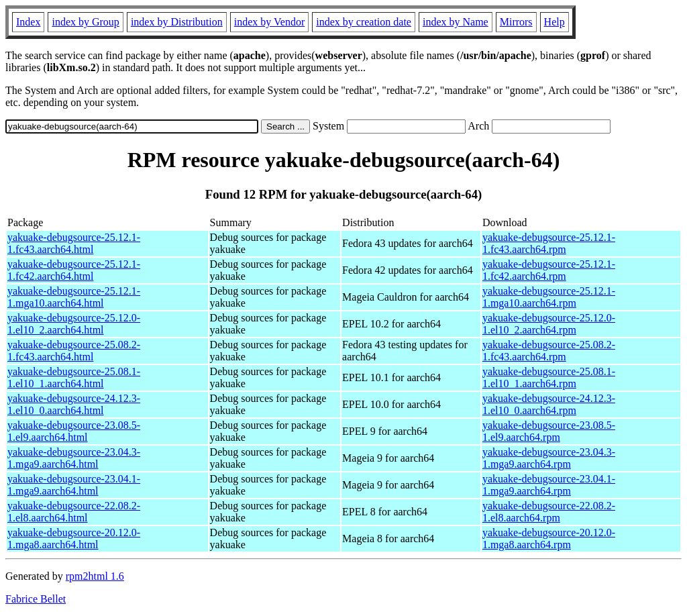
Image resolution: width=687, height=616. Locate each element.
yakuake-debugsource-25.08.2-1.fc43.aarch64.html (74, 351)
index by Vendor (269, 22)
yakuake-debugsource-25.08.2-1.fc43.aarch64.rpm (549, 351)
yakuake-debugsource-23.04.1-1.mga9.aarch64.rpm (549, 485)
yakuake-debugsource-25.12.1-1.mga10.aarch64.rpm (549, 297)
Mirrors (516, 22)
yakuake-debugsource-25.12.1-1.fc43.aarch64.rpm (549, 243)
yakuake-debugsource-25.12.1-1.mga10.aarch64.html (74, 297)
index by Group (85, 22)
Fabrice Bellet (36, 599)
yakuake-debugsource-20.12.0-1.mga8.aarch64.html (74, 538)
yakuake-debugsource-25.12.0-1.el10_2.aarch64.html (74, 324)
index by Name (456, 22)
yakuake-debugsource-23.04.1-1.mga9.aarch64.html (74, 485)
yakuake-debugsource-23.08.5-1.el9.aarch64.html (74, 431)
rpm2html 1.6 (95, 576)
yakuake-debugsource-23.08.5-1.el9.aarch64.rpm (549, 431)
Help (554, 22)
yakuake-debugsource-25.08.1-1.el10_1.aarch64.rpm (549, 377)
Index (28, 22)
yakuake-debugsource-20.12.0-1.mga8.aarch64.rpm (549, 538)
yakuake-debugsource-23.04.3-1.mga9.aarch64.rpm (549, 458)
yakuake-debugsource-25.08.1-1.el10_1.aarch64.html (74, 377)
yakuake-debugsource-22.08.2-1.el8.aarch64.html (74, 512)
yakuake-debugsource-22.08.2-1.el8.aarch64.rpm (549, 512)
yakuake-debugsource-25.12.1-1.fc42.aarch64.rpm (549, 270)
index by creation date (364, 22)
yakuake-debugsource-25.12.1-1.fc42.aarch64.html (74, 270)
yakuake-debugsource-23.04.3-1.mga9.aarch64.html (74, 458)
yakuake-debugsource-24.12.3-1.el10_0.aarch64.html (74, 404)
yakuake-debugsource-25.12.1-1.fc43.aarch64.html (74, 243)
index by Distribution (177, 22)
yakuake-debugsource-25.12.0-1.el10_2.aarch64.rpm (549, 324)
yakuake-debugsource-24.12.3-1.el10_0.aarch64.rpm (549, 404)
